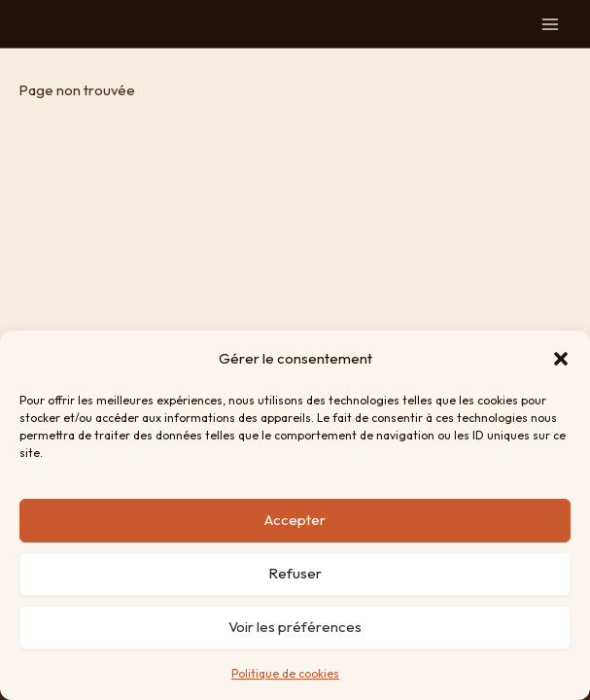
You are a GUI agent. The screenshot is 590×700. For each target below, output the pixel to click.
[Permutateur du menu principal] (550, 24)
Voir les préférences (295, 627)
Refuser (295, 573)
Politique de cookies (285, 673)
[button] (561, 359)
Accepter (295, 520)
